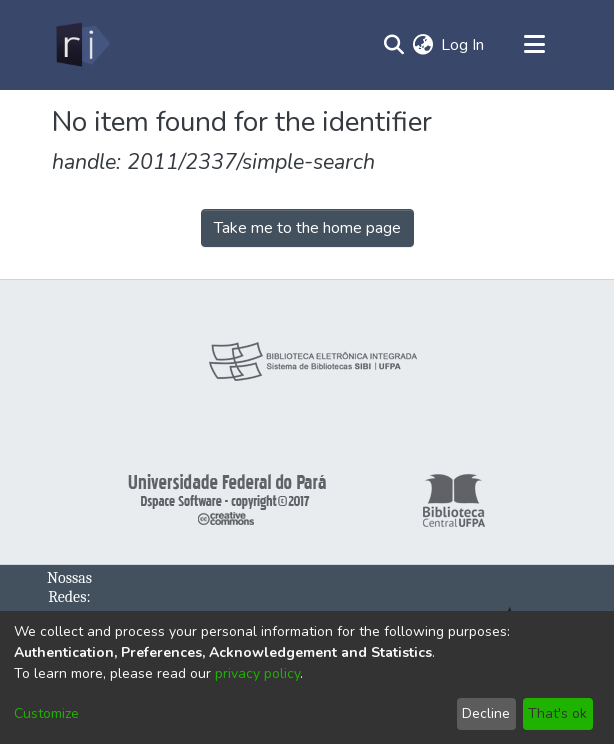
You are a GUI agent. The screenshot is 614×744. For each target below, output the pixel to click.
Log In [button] (463, 45)
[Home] (81, 45)
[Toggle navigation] (534, 45)
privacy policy (257, 673)
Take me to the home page (307, 228)
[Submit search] (393, 45)
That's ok (557, 713)
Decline (486, 713)
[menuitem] (422, 45)
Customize (46, 713)
